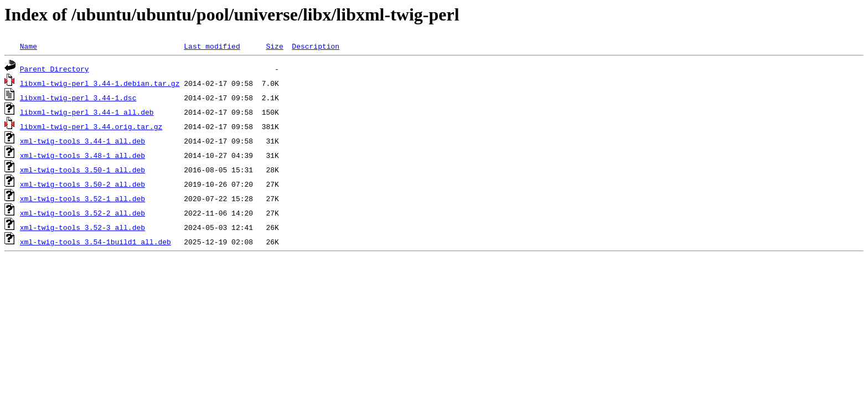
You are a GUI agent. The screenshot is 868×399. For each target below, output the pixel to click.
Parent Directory (55, 69)
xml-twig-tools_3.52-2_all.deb (82, 213)
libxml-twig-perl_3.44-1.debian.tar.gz (100, 83)
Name (29, 46)
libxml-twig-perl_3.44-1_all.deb (87, 112)
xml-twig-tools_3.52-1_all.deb (82, 198)
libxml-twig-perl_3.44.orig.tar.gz (91, 126)
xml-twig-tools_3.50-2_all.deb (82, 184)
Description (316, 46)
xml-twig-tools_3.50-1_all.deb (82, 170)
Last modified (212, 46)
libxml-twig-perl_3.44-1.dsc (78, 98)
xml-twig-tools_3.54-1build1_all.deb (95, 242)
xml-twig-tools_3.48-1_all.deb (82, 155)
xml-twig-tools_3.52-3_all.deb (82, 227)
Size (274, 46)
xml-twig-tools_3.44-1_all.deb (82, 141)
